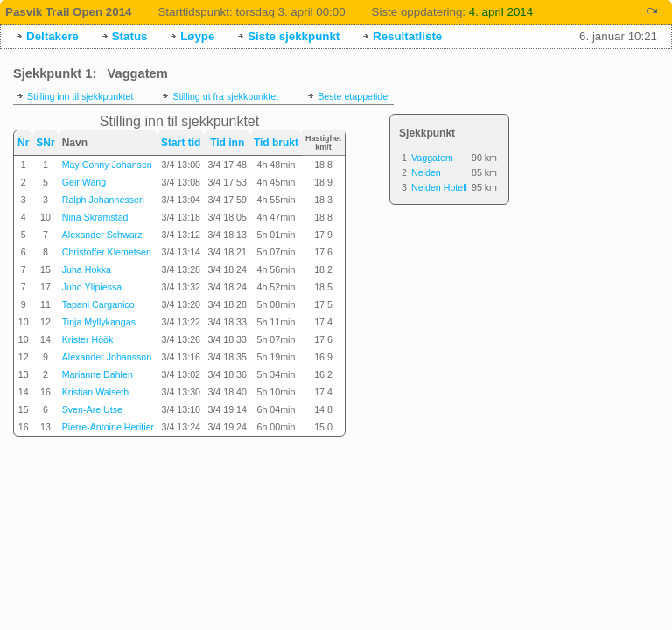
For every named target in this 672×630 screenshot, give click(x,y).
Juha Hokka (87, 269)
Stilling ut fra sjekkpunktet (225, 96)
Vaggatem (432, 157)
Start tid (181, 143)
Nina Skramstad (95, 217)
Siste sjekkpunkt (294, 36)
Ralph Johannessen (103, 199)
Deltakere (52, 36)
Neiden (426, 172)
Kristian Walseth (96, 392)
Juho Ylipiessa (92, 287)
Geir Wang (84, 182)
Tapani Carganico (98, 304)
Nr (23, 143)
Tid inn (227, 143)
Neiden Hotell (439, 187)
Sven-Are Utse (92, 409)
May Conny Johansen (107, 164)
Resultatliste (407, 36)
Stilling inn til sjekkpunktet (80, 96)
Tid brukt (276, 143)
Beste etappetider (354, 96)
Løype (197, 36)
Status (130, 36)
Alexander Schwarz (102, 234)
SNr (45, 143)
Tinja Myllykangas (99, 322)
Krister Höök (88, 339)
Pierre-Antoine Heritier (108, 427)
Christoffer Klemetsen (107, 252)
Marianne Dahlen (98, 374)
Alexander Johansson (107, 357)
